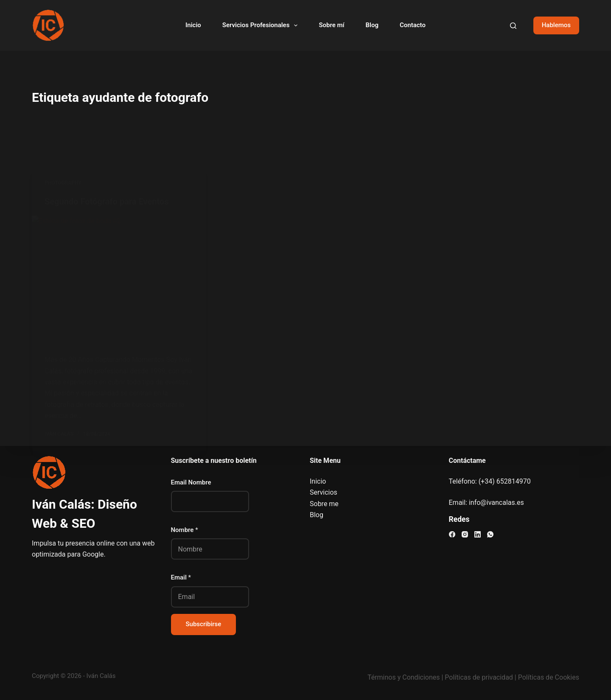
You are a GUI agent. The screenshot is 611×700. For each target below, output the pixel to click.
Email (181, 577)
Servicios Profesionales (262, 25)
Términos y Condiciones (404, 677)
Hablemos (556, 25)
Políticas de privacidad (479, 677)
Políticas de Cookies (549, 677)
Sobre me (324, 504)
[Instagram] (465, 534)
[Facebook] (452, 534)
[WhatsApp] (490, 534)
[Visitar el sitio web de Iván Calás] (48, 25)
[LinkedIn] (478, 534)
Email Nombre (191, 482)
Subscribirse (204, 624)
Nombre (185, 530)
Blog (372, 25)
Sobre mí (331, 25)
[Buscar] (513, 26)
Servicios (324, 492)
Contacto (413, 25)
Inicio (193, 25)
